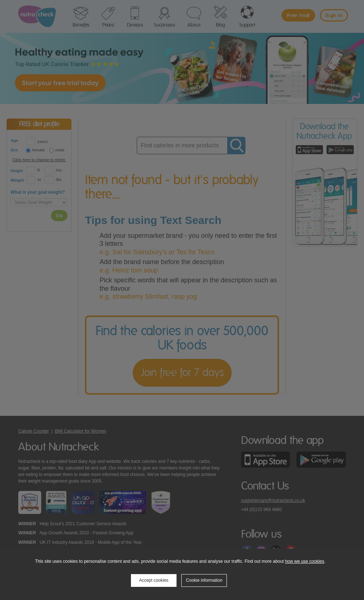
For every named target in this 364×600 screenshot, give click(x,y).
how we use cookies (304, 561)
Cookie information (204, 580)
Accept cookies (154, 580)
